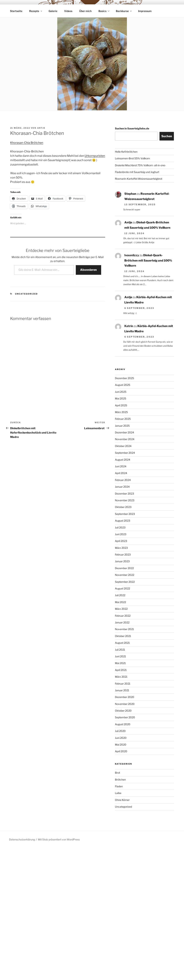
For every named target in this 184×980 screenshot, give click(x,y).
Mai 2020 (121, 745)
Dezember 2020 (125, 697)
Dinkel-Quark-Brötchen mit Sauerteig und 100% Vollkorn (148, 261)
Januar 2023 (122, 561)
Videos (68, 11)
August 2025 (123, 385)
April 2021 (121, 670)
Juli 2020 (120, 731)
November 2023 (125, 500)
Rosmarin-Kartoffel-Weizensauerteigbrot (139, 179)
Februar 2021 (123, 684)
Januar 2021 (122, 690)
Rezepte (36, 11)
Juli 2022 (120, 595)
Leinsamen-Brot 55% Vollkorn (132, 158)
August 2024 (123, 460)
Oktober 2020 (123, 711)
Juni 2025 (121, 392)
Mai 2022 (120, 602)
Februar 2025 (123, 419)
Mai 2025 (121, 398)
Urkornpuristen (95, 156)
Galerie (53, 11)
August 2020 (123, 724)
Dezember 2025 (124, 378)
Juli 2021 (120, 650)
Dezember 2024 (124, 432)
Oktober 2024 (123, 446)
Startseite (16, 11)
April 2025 (121, 405)
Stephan (130, 194)
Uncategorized (26, 294)
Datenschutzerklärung (22, 839)
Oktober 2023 (123, 507)
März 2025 (121, 412)
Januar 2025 (122, 426)
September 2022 (125, 582)
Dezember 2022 (124, 568)
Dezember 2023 (124, 494)
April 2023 (121, 541)
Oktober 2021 (123, 636)
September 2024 (125, 453)
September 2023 (125, 514)
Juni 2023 (121, 534)
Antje (41, 128)
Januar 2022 (122, 622)
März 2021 (121, 677)
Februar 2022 (123, 616)
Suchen (167, 136)
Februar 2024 (123, 480)
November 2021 (124, 629)
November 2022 (125, 575)
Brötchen (120, 780)
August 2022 (122, 588)
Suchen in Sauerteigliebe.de (132, 128)
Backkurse (124, 11)
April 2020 (121, 751)
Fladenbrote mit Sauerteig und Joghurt (137, 172)
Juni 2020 (121, 738)
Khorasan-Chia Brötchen (27, 143)
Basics (104, 11)
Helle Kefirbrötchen (126, 152)
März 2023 (121, 548)
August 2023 (123, 521)
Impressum (145, 11)
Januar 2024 (122, 487)
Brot (117, 773)
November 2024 (125, 439)
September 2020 (125, 717)
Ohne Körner (122, 800)
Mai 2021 (120, 663)
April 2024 (121, 473)
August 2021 (122, 643)
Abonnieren (88, 270)
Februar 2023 (123, 555)
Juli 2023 (120, 527)
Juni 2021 (120, 656)
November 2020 (125, 704)
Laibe (118, 793)
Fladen (119, 786)
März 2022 (121, 609)
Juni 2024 (121, 466)
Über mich (85, 11)
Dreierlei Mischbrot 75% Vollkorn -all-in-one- (140, 165)
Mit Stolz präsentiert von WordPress (59, 839)
